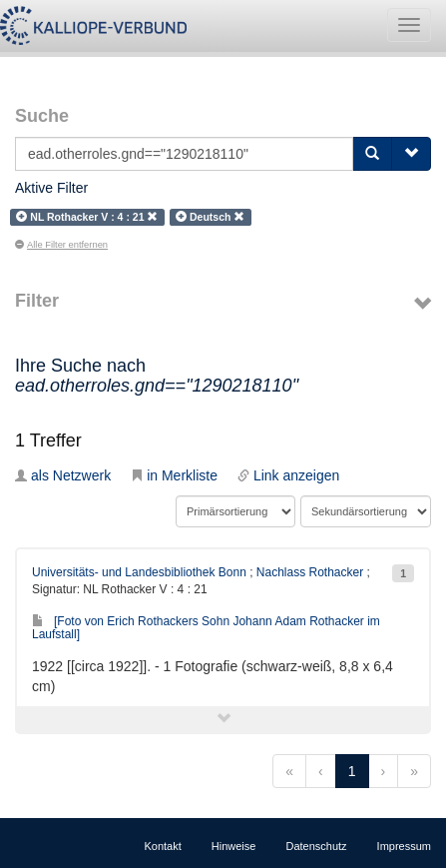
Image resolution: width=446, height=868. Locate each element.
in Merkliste (174, 475)
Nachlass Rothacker (310, 572)
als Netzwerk (63, 475)
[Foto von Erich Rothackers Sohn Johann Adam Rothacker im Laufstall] (206, 628)
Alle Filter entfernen (61, 245)
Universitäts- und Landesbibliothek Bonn (139, 572)
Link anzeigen (288, 475)
